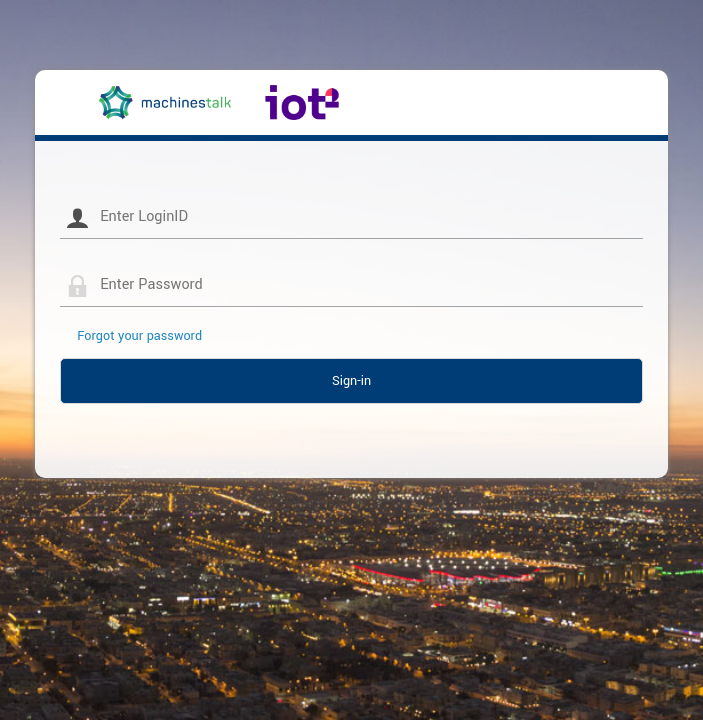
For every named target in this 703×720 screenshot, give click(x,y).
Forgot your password (139, 336)
